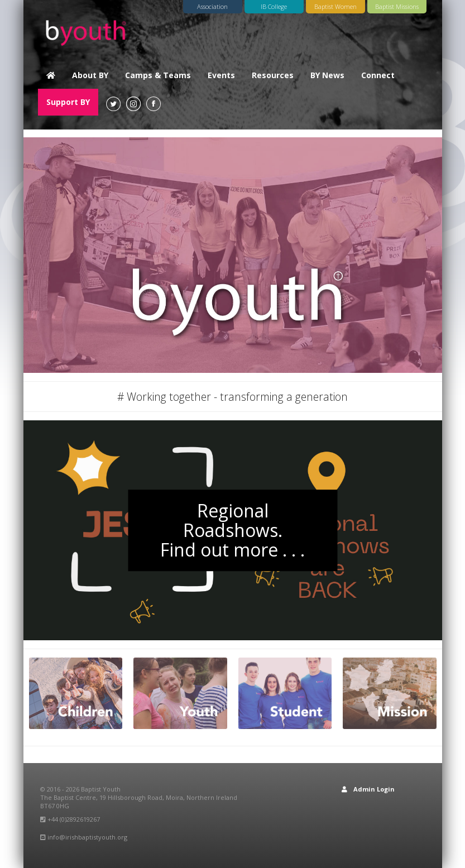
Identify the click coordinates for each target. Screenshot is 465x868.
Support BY (68, 102)
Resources (273, 75)
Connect (378, 75)
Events (221, 75)
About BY (90, 75)
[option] (233, 255)
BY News (327, 75)
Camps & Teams (158, 75)
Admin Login (368, 789)
